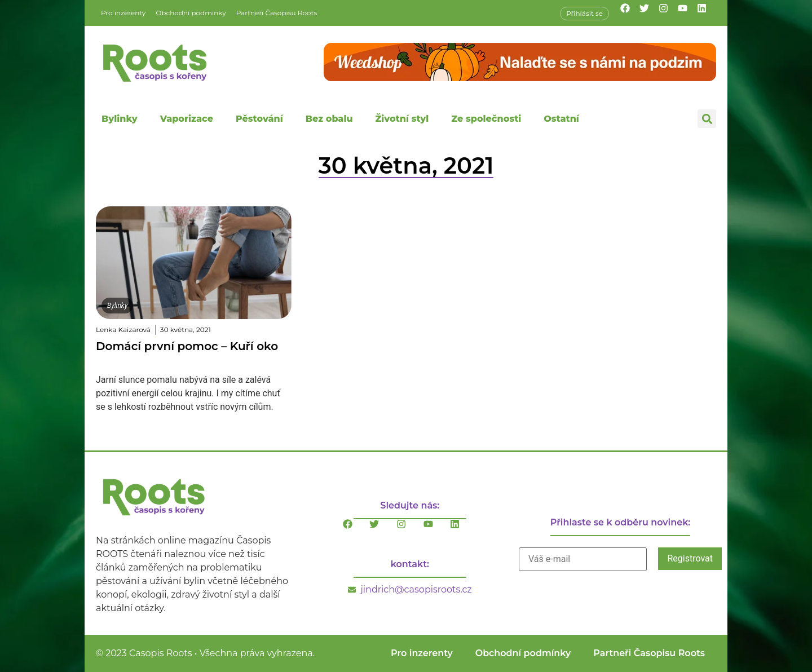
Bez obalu (329, 119)
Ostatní (561, 119)
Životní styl (402, 119)
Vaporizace (187, 119)
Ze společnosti (486, 119)
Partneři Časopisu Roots (277, 13)
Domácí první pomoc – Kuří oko (187, 346)
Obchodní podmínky (191, 13)
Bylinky (120, 119)
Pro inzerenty (123, 13)
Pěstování (259, 119)
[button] (707, 119)
